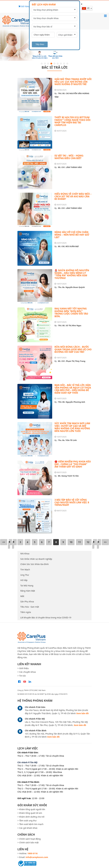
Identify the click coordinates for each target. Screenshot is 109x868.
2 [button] (45, 64)
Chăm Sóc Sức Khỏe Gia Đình (35, 564)
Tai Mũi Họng (27, 586)
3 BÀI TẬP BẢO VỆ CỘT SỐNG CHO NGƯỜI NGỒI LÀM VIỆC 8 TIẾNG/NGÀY (72, 502)
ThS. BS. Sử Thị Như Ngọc (70, 325)
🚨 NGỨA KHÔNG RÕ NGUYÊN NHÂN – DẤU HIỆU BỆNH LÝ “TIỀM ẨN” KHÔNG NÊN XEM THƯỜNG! (72, 274)
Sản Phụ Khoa (27, 602)
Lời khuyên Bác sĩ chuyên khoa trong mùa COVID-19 (46, 618)
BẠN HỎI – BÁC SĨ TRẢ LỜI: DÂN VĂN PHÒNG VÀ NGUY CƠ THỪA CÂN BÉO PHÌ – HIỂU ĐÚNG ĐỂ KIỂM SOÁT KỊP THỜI (73, 389)
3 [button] (48, 64)
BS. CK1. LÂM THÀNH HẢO (70, 167)
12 (88, 542)
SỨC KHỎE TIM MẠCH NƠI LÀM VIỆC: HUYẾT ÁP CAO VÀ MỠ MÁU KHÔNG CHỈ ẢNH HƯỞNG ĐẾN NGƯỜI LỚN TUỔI (72, 427)
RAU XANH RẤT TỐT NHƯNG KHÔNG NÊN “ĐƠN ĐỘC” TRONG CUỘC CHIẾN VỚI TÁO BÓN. (71, 312)
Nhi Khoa (25, 554)
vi (86, 8)
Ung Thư (25, 575)
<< (4, 542)
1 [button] (42, 64)
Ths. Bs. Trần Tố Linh (67, 440)
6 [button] (58, 64)
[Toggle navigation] (105, 16)
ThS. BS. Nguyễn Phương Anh (72, 402)
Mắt (22, 596)
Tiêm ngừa (26, 612)
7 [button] (61, 64)
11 (79, 542)
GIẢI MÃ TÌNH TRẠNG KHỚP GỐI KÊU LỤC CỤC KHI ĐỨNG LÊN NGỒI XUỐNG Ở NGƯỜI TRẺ (73, 82)
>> (105, 542)
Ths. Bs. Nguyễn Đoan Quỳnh (71, 287)
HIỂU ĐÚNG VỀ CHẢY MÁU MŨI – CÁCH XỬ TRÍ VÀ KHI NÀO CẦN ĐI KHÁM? (73, 196)
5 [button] (54, 64)
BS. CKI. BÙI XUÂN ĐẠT (69, 246)
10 (71, 542)
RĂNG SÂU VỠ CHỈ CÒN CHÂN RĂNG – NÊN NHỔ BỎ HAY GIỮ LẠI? (72, 235)
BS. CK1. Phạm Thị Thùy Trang (72, 361)
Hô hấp (24, 580)
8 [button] (64, 64)
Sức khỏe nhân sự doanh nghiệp (36, 559)
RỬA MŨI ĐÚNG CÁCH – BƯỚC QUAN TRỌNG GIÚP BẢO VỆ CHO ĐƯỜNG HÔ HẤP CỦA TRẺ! (73, 349)
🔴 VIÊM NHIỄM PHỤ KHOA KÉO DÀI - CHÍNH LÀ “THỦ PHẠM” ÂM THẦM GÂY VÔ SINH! (73, 464)
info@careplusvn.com (37, 857)
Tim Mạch (25, 570)
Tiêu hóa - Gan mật (30, 607)
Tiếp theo (40, 44)
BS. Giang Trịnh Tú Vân (68, 476)
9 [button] (67, 64)
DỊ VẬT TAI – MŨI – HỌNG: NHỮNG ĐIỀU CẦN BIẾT (69, 157)
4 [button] (51, 64)
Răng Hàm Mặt (28, 591)
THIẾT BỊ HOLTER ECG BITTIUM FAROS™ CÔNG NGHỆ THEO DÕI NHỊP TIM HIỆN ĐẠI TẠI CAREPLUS (72, 121)
